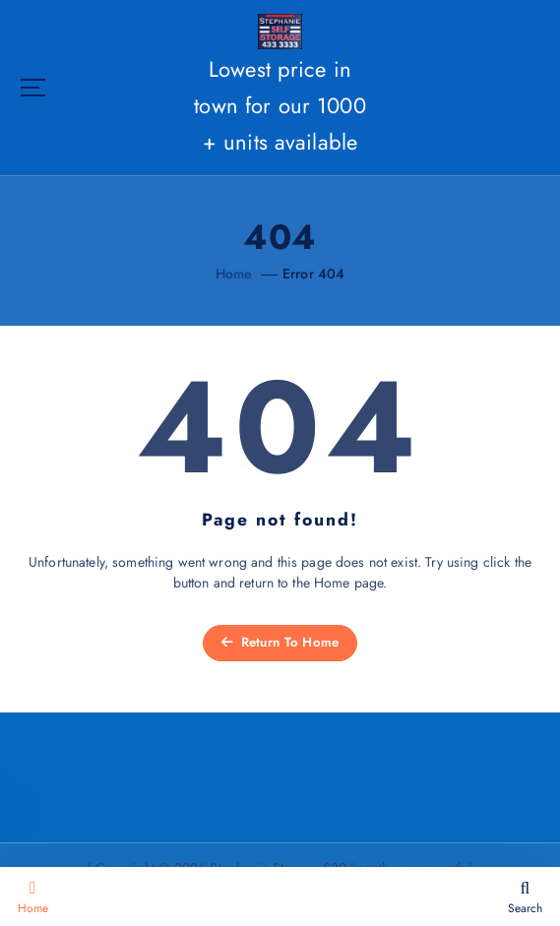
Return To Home (280, 642)
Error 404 (313, 274)
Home (234, 274)
